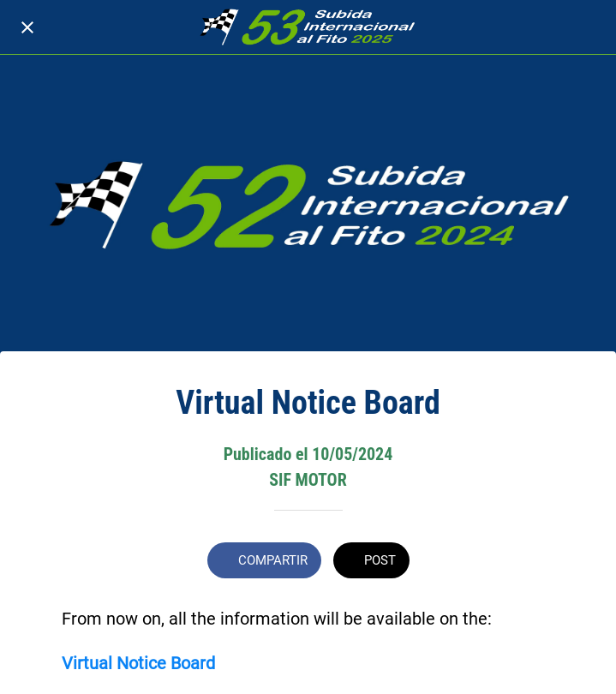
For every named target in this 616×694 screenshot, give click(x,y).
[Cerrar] (27, 27)
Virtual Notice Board (138, 663)
